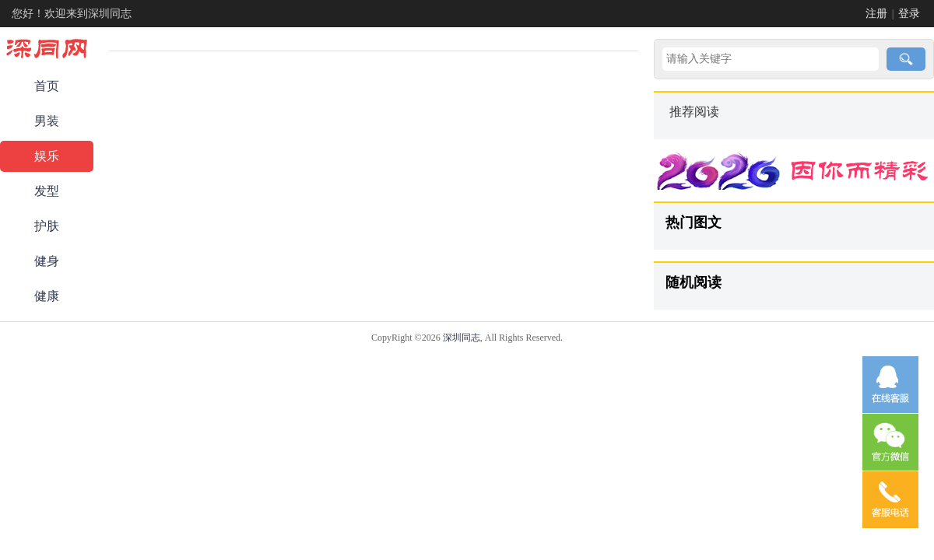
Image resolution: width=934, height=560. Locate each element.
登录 (909, 14)
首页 (47, 86)
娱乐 (47, 156)
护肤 (47, 226)
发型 (47, 191)
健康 (47, 296)
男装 (47, 121)
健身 (47, 261)
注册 (876, 14)
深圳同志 (462, 338)
